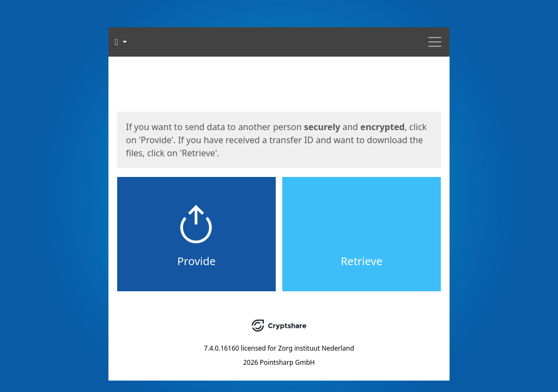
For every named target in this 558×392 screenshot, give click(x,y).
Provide (196, 261)
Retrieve (362, 261)
